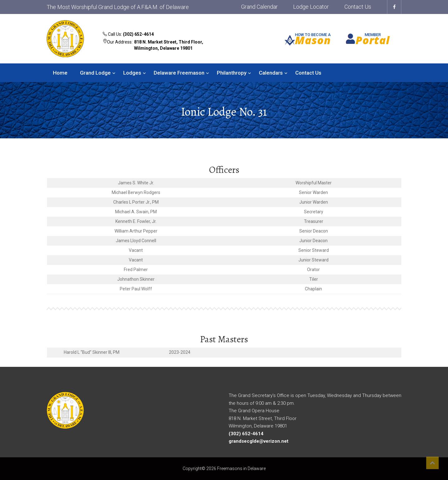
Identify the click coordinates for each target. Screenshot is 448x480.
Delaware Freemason (179, 73)
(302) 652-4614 (138, 34)
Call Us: (128, 34)
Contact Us (358, 7)
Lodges (132, 73)
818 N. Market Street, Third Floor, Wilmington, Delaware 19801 (169, 45)
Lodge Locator (311, 7)
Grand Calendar (259, 7)
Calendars (271, 73)
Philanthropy (232, 73)
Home (60, 73)
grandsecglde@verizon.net (259, 441)
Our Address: (157, 46)
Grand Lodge (95, 73)
